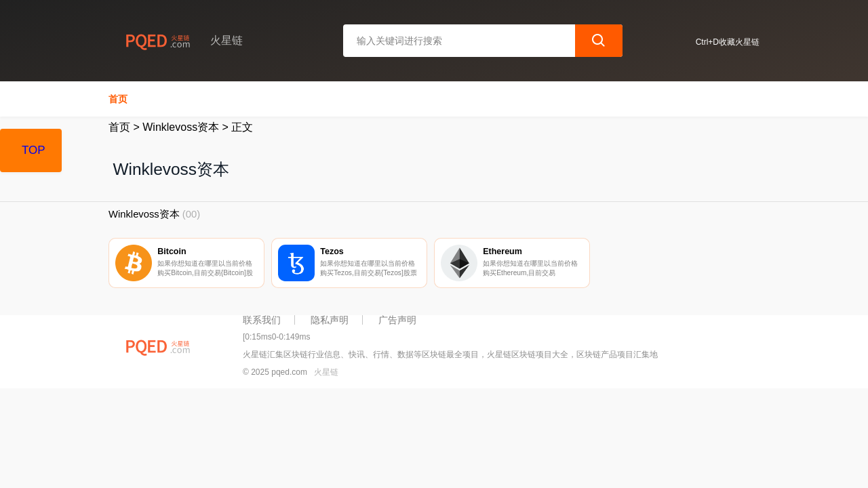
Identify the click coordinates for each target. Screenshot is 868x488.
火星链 (326, 372)
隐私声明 (330, 320)
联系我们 (262, 320)
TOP (34, 150)
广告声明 (397, 320)
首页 (118, 99)
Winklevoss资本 (181, 127)
